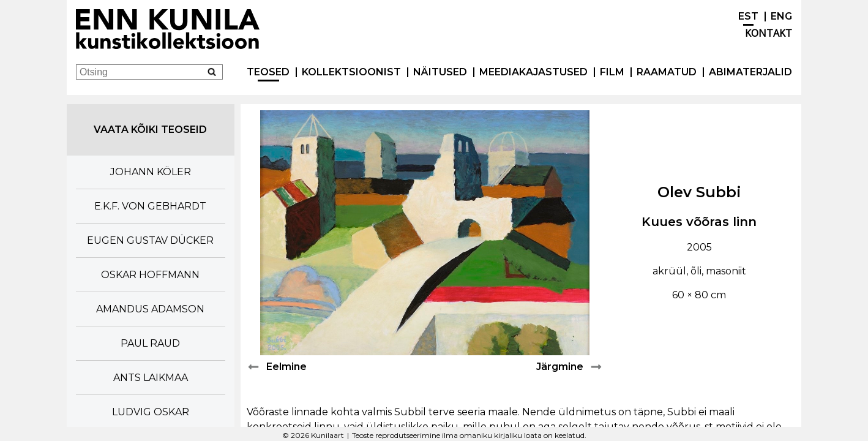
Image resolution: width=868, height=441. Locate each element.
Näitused (440, 72)
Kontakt (769, 33)
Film (612, 72)
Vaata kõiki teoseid (150, 130)
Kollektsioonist (351, 72)
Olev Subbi (699, 192)
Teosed (268, 72)
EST (748, 16)
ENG (781, 16)
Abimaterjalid (750, 72)
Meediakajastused (533, 72)
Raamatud (667, 72)
